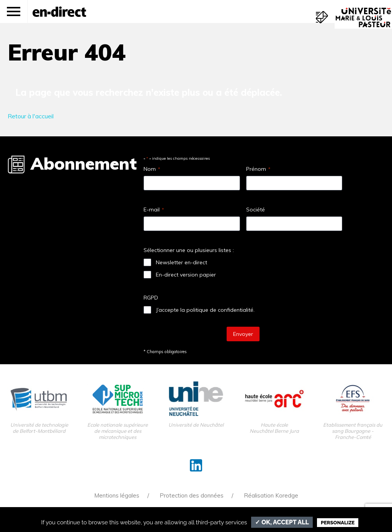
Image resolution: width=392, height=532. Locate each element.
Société (256, 210)
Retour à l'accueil (31, 116)
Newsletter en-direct (181, 262)
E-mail (154, 210)
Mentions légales (117, 495)
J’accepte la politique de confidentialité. (205, 310)
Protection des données (192, 495)
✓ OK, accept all (282, 522)
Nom (152, 169)
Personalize (338, 523)
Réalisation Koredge (271, 495)
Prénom (258, 169)
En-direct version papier (186, 275)
